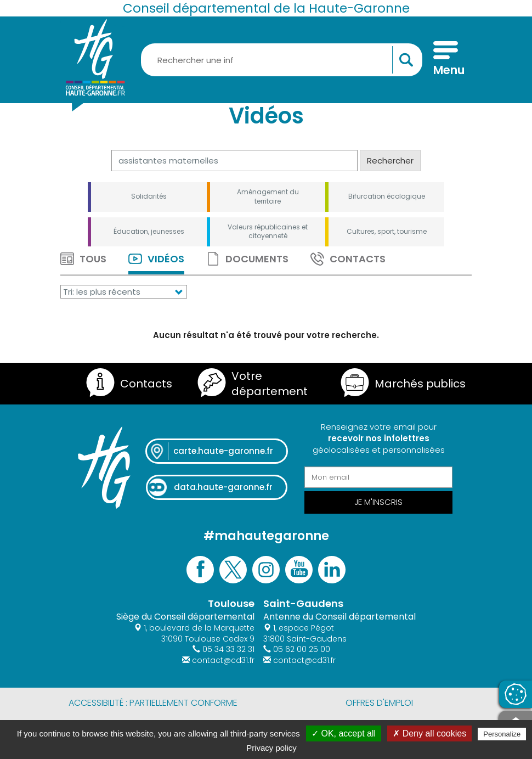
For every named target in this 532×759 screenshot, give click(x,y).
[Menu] (446, 60)
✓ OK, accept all (344, 733)
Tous (83, 259)
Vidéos (156, 259)
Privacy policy (271, 748)
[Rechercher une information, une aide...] (282, 60)
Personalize (502, 734)
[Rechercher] (234, 161)
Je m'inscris (378, 502)
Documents (247, 259)
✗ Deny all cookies (429, 733)
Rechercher (390, 161)
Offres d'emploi (379, 703)
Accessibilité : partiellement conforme (153, 703)
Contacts (348, 259)
